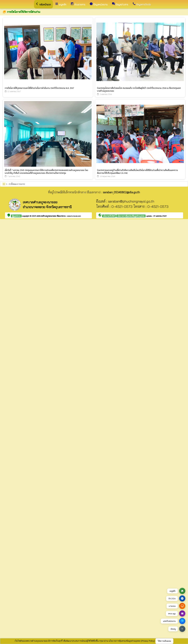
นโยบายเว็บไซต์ (109, 216)
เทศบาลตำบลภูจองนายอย (47, 216)
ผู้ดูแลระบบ (16, 216)
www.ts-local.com (74, 216)
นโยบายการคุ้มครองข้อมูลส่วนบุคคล (131, 216)
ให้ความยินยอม (164, 641)
